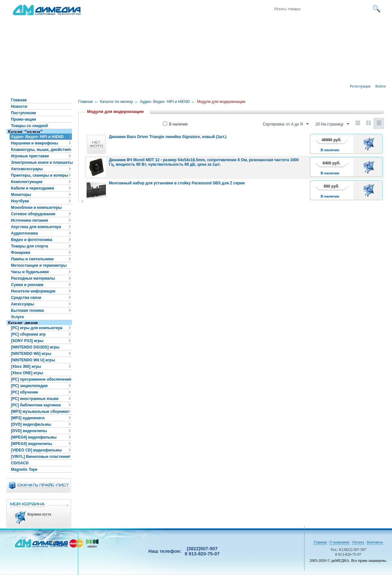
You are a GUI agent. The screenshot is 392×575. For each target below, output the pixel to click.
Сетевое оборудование (33, 214)
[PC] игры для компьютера (37, 328)
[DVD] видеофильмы (31, 424)
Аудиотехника (24, 233)
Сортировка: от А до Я (286, 124)
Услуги (17, 317)
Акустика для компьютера (36, 227)
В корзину (370, 144)
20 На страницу (332, 124)
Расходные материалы (33, 278)
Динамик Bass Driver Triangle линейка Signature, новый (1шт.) (168, 137)
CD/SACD (20, 463)
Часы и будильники (30, 272)
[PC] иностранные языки (35, 399)
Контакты (375, 542)
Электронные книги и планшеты (41, 162)
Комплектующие (27, 182)
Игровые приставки (30, 156)
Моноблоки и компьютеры (36, 208)
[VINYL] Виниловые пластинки (40, 457)
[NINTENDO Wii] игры (31, 354)
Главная (19, 100)
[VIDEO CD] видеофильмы (36, 450)
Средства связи (26, 298)
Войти (380, 86)
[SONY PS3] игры (27, 341)
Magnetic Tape (24, 469)
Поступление (23, 113)
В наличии (175, 124)
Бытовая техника (28, 311)
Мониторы (21, 195)
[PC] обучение (24, 392)
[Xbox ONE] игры (27, 373)
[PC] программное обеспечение (41, 379)
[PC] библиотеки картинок (36, 405)
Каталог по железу (116, 102)
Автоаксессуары (27, 169)
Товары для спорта (29, 246)
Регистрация (360, 86)
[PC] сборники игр (28, 334)
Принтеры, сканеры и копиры (40, 175)
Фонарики (21, 253)
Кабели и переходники (33, 188)
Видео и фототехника (32, 240)
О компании (339, 542)
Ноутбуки (20, 201)
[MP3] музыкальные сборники (40, 412)
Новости (19, 107)
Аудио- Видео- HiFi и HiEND (37, 137)
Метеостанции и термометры (39, 265)
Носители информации (33, 291)
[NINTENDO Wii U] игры (33, 360)
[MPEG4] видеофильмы (34, 437)
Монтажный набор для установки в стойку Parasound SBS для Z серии (177, 183)
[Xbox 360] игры (26, 366)
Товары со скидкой (29, 126)
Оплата (358, 542)
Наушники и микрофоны (34, 143)
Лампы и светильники (32, 259)
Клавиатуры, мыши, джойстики (41, 150)
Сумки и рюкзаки (27, 285)
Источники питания (29, 220)
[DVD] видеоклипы (29, 431)
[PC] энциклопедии (29, 386)
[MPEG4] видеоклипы (32, 444)
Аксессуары (23, 304)
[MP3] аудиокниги (28, 418)
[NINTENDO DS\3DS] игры (35, 347)
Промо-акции (23, 119)
